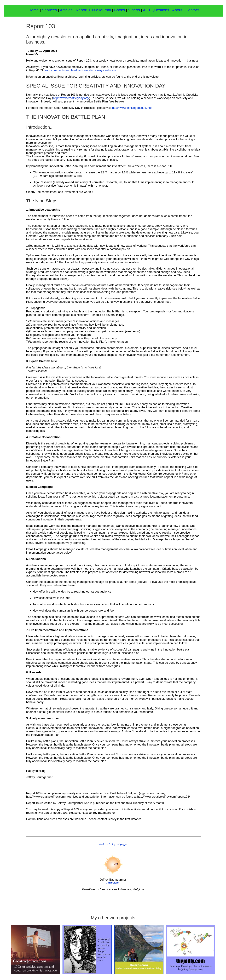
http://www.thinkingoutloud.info (132, 108)
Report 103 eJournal (94, 10)
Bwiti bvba (113, 883)
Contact (192, 10)
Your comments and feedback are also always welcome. (81, 70)
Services (49, 10)
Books (120, 10)
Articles (66, 10)
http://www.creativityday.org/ (71, 98)
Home (34, 10)
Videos (134, 10)
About (178, 10)
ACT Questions (156, 10)
